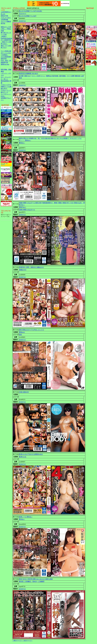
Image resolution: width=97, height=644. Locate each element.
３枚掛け (4, 36)
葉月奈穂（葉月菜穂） (60, 76)
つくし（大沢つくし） (39, 76)
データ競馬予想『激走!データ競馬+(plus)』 (6, 42)
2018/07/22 (22, 21)
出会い (3, 96)
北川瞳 (21, 76)
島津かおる (23, 457)
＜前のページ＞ (17, 641)
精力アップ (4, 92)
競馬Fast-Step (5, 64)
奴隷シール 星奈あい (26, 517)
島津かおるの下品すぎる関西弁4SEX (31, 454)
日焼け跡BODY (24, 392)
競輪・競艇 (8, 70)
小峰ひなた (27, 76)
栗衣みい (22, 143)
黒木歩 (35, 581)
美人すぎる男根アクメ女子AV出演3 (30, 11)
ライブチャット (6, 94)
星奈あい (22, 519)
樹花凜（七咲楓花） (26, 581)
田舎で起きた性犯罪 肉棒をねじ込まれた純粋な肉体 (36, 579)
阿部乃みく (23, 207)
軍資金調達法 (5, 81)
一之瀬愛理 (41, 581)
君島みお (22, 332)
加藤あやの (23, 270)
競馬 (2, 70)
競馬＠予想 (4, 16)
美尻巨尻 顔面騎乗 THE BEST (29, 73)
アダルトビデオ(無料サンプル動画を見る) (6, 87)
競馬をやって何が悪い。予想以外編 (6, 29)
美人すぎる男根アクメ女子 (28, 16)
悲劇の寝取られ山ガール (27, 210)
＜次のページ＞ (27, 641)
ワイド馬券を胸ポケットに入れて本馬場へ (6, 53)
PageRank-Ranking (6, 38)
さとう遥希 (71, 76)
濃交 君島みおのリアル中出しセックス (32, 330)
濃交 (21, 335)
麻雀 (2, 71)
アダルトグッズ (6, 90)
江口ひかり (23, 14)
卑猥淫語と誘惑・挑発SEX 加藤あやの (31, 267)
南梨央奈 (78, 76)
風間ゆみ (49, 76)
